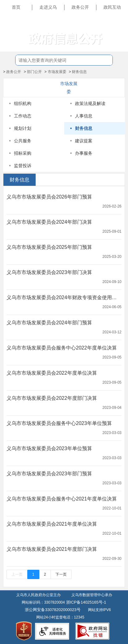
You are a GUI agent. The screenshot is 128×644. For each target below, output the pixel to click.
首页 (16, 7)
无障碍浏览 (113, 35)
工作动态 (23, 116)
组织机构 (23, 103)
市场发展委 (57, 72)
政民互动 (112, 7)
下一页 (61, 574)
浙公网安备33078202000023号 (53, 610)
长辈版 (117, 21)
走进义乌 (48, 7)
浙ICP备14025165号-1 (86, 602)
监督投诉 (23, 166)
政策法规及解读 (90, 103)
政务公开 (80, 7)
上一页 (17, 574)
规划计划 (23, 128)
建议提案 (84, 141)
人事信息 (84, 116)
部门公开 (34, 72)
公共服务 (23, 141)
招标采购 (23, 153)
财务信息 (79, 72)
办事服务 (84, 153)
